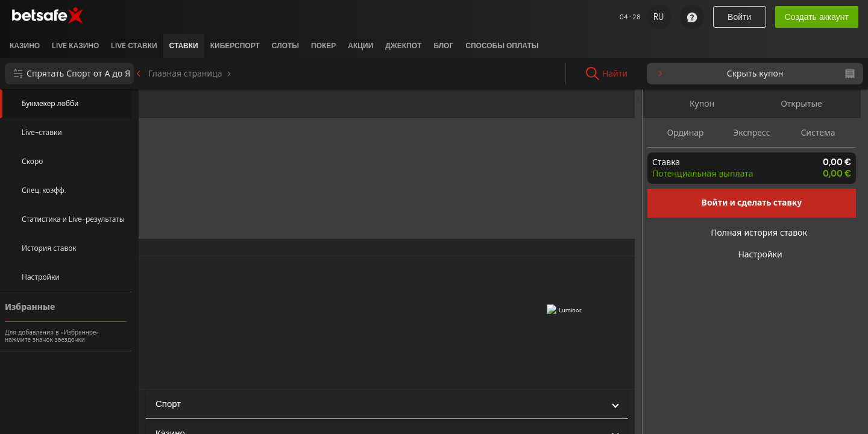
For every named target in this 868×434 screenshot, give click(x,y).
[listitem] (25, 46)
